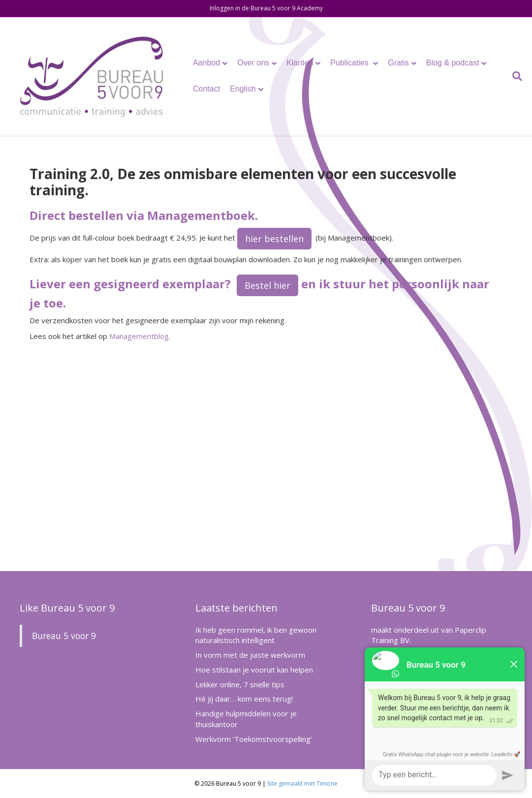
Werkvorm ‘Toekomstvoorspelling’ (254, 739)
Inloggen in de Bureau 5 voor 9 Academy (266, 8)
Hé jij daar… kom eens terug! (244, 699)
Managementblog (139, 336)
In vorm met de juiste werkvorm (250, 655)
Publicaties (350, 63)
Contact (206, 89)
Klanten (300, 63)
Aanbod (206, 63)
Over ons (253, 63)
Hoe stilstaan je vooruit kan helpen (254, 670)
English (243, 89)
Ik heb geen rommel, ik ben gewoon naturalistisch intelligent (256, 635)
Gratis (398, 63)
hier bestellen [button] (274, 239)
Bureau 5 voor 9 (64, 636)
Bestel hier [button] (267, 285)
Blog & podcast (453, 63)
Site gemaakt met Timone (302, 783)
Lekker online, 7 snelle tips (240, 684)
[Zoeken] (515, 76)
